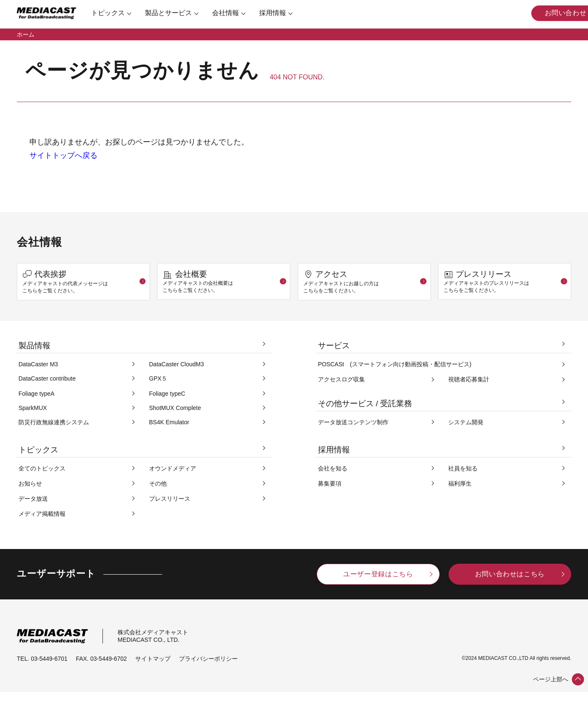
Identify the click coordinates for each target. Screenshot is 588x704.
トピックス (110, 13)
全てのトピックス (42, 468)
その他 (158, 483)
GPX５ (158, 378)
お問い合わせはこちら (510, 574)
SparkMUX (33, 408)
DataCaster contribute (47, 378)
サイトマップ (153, 659)
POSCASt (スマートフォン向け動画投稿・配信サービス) (395, 364)
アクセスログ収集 (341, 379)
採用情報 (275, 13)
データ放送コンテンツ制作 (353, 422)
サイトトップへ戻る (63, 155)
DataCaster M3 (38, 364)
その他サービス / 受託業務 (365, 403)
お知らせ (30, 483)
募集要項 (330, 483)
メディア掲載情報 (42, 514)
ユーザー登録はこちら (378, 574)
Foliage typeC (167, 394)
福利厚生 (460, 483)
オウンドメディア (173, 468)
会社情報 (228, 13)
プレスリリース (170, 499)
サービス (334, 345)
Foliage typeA (37, 394)
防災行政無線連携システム (54, 422)
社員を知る (463, 468)
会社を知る (333, 468)
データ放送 (33, 499)
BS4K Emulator (169, 422)
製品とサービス (171, 13)
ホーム (26, 34)
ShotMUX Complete (175, 408)
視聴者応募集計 (469, 379)
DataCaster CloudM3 (177, 364)
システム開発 (466, 422)
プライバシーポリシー (208, 659)
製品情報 (34, 345)
